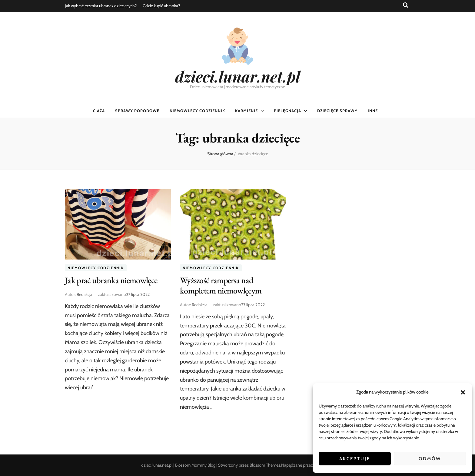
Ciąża (99, 111)
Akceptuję (355, 459)
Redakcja (85, 294)
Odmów (430, 459)
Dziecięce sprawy (337, 111)
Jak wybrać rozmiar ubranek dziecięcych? (101, 6)
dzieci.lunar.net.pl (238, 76)
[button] (463, 392)
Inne (373, 111)
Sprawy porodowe (137, 111)
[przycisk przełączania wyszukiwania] (406, 5)
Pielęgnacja (287, 111)
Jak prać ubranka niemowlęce (111, 280)
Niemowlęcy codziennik (197, 111)
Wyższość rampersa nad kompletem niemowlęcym (221, 285)
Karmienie (246, 111)
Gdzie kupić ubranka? (161, 6)
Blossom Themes (265, 465)
